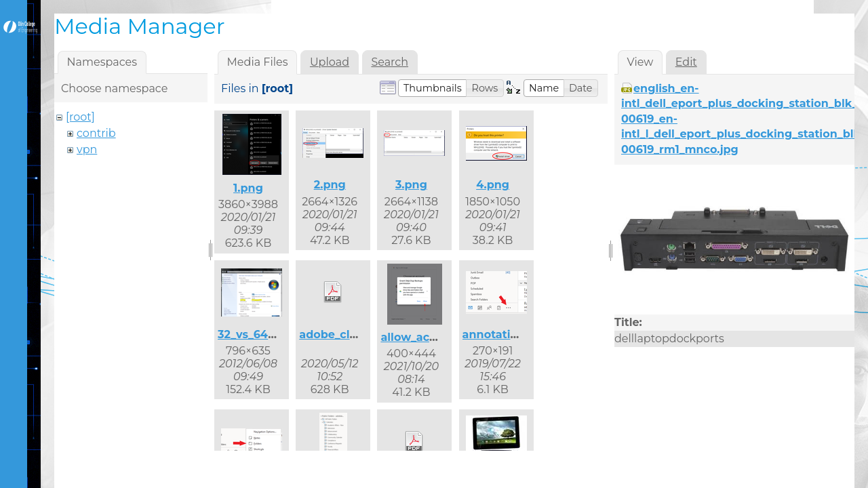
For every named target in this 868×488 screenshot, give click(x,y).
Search (390, 62)
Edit (686, 62)
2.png (330, 185)
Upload (330, 62)
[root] (80, 117)
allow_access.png (430, 337)
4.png (493, 185)
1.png (248, 188)
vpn (87, 149)
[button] (433, 88)
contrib (96, 133)
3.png (411, 185)
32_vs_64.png (256, 334)
